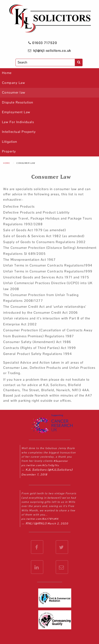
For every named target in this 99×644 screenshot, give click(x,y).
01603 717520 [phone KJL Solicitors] (42, 43)
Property (9, 151)
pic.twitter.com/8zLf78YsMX (40, 519)
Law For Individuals (18, 122)
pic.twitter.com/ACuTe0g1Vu (40, 465)
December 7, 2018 (34, 475)
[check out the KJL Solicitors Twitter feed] (62, 547)
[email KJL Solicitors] (62, 567)
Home (7, 73)
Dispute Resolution (18, 102)
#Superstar (61, 461)
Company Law (14, 83)
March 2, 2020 (58, 524)
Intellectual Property (19, 132)
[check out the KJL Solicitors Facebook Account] (37, 547)
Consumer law (14, 92)
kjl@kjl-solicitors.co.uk (52, 51)
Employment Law (16, 112)
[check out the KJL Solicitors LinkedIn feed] (37, 567)
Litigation (10, 142)
